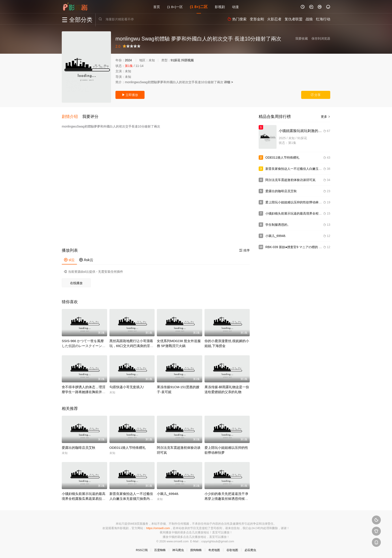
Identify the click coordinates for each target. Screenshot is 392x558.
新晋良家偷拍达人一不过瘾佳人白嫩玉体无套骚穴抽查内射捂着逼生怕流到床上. (131, 498)
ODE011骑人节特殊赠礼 (128, 446)
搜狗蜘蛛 (196, 549)
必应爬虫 (250, 549)
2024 (128, 60)
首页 (157, 7)
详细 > (228, 82)
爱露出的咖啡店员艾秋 (79, 446)
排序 (245, 249)
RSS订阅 (142, 549)
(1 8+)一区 (175, 7)
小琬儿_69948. (168, 493)
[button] (72, 116)
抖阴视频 (187, 60)
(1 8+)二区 (199, 7)
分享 (316, 95)
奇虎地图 (214, 549)
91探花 (176, 60)
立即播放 (130, 95)
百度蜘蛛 (160, 549)
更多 (326, 117)
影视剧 (220, 7)
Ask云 (86, 259)
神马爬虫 (178, 549)
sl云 (69, 259)
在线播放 (76, 282)
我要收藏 (302, 38)
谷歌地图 (232, 549)
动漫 (235, 7)
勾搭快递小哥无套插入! (127, 386)
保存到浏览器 (321, 38)
